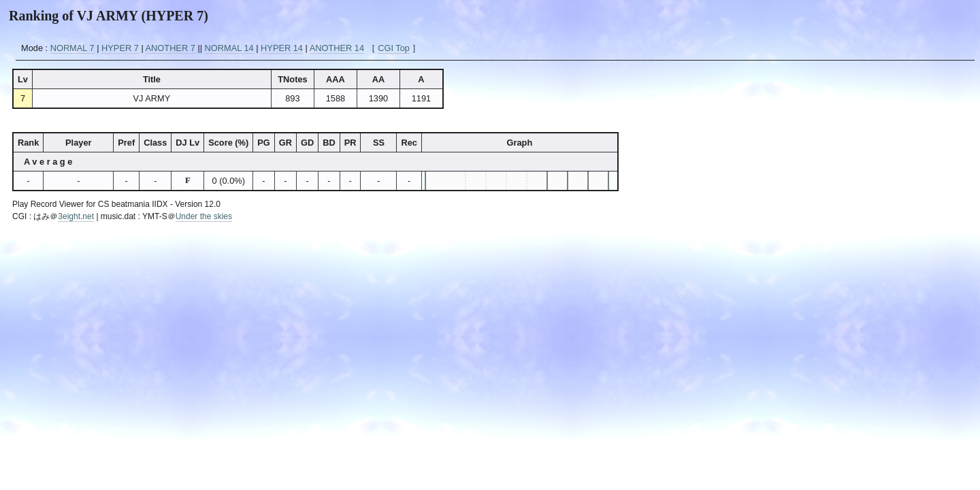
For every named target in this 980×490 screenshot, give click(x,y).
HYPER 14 (282, 48)
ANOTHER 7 (170, 48)
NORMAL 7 (72, 48)
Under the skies (204, 216)
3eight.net (76, 216)
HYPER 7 (120, 48)
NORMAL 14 (229, 48)
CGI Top (394, 48)
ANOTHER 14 (337, 48)
